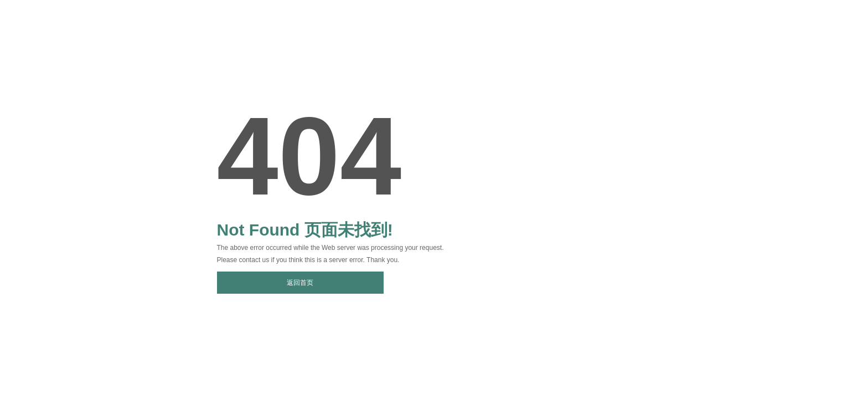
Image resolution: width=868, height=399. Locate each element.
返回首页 (300, 283)
